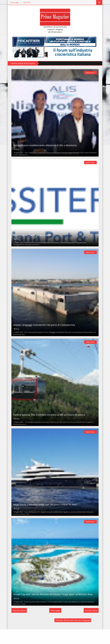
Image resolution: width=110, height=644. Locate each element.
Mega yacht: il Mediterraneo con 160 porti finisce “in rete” (44, 517)
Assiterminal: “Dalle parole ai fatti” (31, 240)
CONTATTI (26, 2)
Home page (13, 2)
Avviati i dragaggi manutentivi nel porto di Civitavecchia (43, 332)
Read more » (92, 73)
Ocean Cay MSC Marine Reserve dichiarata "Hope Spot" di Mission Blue (52, 609)
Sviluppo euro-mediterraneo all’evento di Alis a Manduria (44, 148)
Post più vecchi (92, 625)
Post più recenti (18, 625)
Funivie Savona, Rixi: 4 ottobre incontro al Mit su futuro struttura (48, 424)
